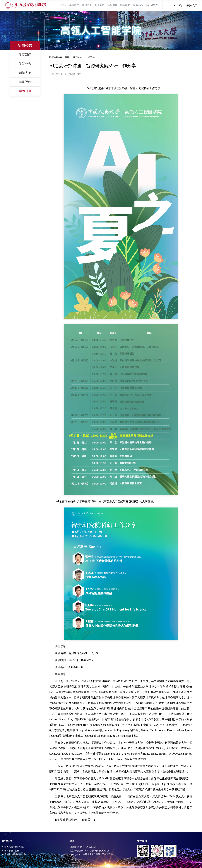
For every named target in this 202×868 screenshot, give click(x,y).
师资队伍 (100, 5)
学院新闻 (25, 55)
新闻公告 (87, 5)
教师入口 (192, 5)
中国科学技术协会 (11, 851)
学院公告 (25, 64)
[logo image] (26, 5)
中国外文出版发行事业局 (14, 854)
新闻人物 (25, 73)
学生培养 (112, 5)
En (173, 5)
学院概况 (74, 5)
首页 (64, 5)
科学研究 (125, 5)
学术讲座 (25, 91)
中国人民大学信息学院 (13, 847)
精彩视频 (25, 82)
